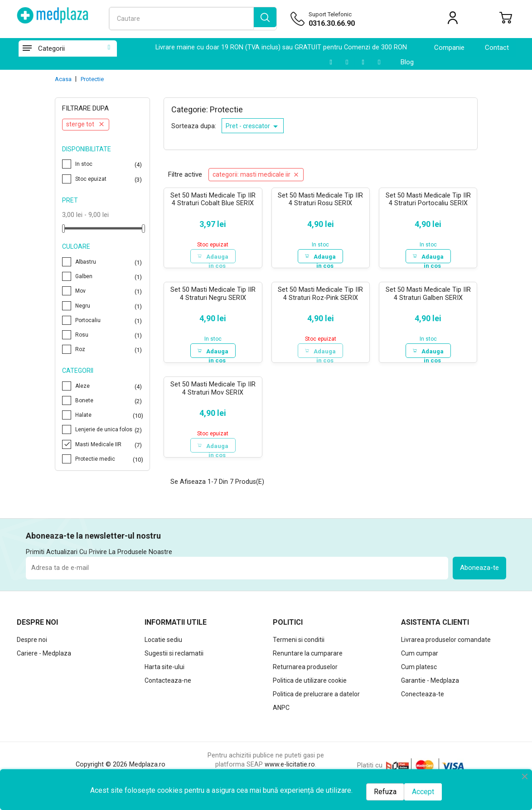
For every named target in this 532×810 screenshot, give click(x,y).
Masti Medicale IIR (109, 444)
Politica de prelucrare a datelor (316, 699)
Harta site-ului (164, 671)
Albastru (109, 262)
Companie (449, 48)
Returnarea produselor (305, 671)
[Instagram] (363, 62)
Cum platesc (419, 671)
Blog (407, 62)
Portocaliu (109, 320)
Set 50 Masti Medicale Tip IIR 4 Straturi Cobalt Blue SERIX (213, 200)
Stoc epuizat (109, 179)
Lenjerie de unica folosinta (109, 429)
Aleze (109, 386)
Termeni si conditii (299, 644)
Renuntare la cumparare (308, 658)
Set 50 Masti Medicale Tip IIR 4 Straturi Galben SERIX (428, 296)
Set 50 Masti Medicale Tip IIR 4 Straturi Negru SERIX (213, 296)
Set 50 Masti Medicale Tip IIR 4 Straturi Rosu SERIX (320, 200)
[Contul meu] (453, 19)
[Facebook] (379, 62)
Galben (109, 276)
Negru (109, 306)
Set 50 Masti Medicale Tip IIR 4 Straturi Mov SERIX (213, 392)
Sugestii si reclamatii (174, 658)
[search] (265, 19)
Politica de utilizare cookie (310, 685)
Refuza (385, 792)
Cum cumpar (420, 658)
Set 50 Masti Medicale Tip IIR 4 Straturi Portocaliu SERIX (428, 200)
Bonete (109, 400)
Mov (109, 291)
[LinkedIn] (347, 62)
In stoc (109, 164)
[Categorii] (27, 48)
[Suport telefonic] (354, 24)
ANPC (281, 712)
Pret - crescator (253, 126)
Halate (109, 415)
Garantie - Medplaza (430, 685)
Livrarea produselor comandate (446, 644)
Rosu (109, 335)
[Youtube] (331, 62)
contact (497, 48)
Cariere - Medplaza (44, 658)
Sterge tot (86, 124)
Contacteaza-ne (168, 685)
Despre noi (32, 644)
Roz (109, 349)
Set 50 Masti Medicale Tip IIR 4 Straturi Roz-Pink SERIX (320, 296)
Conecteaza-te (423, 699)
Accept (423, 792)
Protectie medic (109, 459)
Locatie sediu (163, 644)
